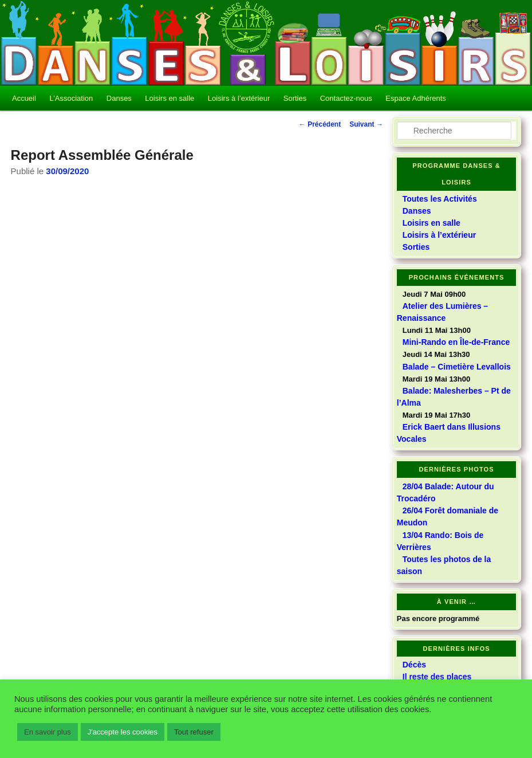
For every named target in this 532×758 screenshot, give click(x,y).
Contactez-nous (346, 98)
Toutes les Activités (440, 199)
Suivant (366, 124)
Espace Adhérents (416, 98)
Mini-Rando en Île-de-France (456, 342)
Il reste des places (437, 677)
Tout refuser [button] (194, 732)
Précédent (320, 124)
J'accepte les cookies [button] (123, 732)
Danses (119, 98)
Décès (414, 665)
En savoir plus (48, 732)
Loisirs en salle (170, 98)
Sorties (295, 98)
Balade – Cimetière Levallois (457, 367)
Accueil (24, 98)
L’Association (71, 98)
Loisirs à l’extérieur (239, 98)
